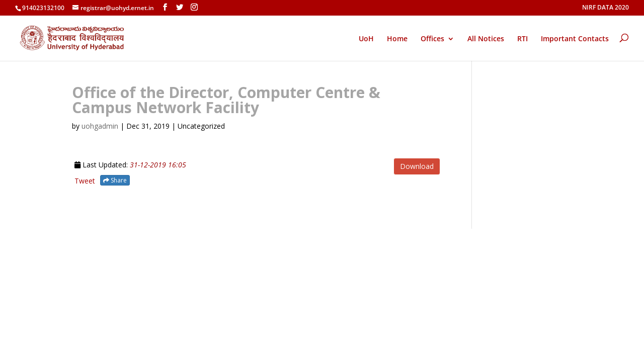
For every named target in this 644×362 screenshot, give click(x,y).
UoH (366, 38)
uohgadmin (100, 126)
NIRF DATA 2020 (606, 8)
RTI (522, 39)
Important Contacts (575, 39)
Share (115, 180)
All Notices (486, 39)
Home (397, 39)
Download (417, 166)
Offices (432, 39)
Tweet (85, 181)
